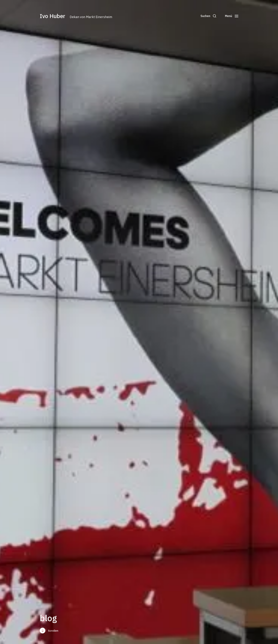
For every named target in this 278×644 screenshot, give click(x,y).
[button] (208, 16)
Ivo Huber (52, 16)
